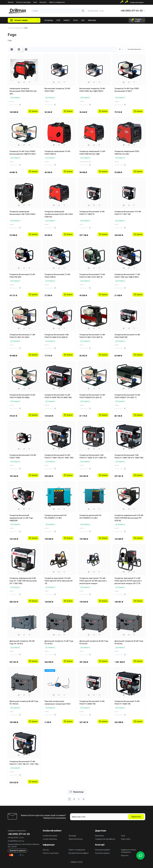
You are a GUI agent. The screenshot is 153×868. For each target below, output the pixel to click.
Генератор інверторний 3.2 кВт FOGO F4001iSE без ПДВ (92, 153)
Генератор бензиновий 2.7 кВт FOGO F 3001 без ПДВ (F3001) (127, 276)
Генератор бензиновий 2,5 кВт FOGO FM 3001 (22, 276)
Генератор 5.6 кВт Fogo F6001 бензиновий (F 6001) (127, 90)
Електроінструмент (103, 850)
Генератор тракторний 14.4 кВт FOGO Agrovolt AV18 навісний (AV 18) (59, 581)
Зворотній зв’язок (76, 839)
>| (83, 799)
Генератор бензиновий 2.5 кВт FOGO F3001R (57, 276)
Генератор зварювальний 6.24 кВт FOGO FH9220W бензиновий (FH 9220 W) (129, 518)
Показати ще (77, 792)
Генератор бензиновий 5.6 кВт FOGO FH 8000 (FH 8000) (22, 396)
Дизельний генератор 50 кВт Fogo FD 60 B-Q (129, 642)
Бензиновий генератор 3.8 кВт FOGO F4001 (57, 90)
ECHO (75, 20)
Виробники (100, 836)
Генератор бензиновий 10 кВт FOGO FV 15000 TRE (127, 703)
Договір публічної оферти (79, 853)
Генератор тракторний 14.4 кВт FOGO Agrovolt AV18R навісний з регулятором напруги (93, 581)
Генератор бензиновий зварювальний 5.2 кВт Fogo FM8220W (21, 518)
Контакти (43, 2)
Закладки (72, 836)
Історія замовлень (50, 839)
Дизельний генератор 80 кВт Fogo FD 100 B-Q (24, 703)
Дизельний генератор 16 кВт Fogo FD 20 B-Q (59, 642)
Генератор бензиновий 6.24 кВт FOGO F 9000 (23, 456)
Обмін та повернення (57, 2)
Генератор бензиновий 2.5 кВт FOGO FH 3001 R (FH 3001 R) (92, 276)
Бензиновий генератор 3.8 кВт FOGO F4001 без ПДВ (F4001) (92, 90)
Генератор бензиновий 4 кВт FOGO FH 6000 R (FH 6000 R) (57, 336)
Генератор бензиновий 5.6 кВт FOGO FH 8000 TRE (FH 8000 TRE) (58, 396)
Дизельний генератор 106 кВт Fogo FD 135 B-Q (22, 642)
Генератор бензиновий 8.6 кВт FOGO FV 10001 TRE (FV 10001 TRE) (59, 456)
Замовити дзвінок (18, 851)
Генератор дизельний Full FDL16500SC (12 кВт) (55, 517)
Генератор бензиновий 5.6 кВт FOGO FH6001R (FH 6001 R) (92, 396)
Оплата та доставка (23, 2)
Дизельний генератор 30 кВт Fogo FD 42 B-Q (94, 642)
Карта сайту (126, 839)
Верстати (125, 855)
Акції (35, 2)
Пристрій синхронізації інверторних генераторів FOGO (57, 703)
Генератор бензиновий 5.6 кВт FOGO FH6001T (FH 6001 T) (127, 396)
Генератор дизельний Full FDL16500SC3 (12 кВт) (90, 517)
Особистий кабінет (137, 2)
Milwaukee (92, 20)
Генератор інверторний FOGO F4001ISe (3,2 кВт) (127, 153)
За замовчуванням (135, 49)
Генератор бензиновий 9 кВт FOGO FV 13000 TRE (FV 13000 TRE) (129, 456)
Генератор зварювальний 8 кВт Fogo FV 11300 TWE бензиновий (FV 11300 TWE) (23, 581)
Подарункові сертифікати (105, 839)
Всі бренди (49, 20)
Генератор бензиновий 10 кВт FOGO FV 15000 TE (92, 213)
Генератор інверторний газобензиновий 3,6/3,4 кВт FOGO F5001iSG (59, 214)
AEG (83, 20)
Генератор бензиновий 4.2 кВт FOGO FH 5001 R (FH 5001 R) (92, 336)
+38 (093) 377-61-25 (132, 11)
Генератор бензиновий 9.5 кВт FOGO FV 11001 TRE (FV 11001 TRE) (24, 763)
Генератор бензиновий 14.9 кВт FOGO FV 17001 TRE (128, 213)
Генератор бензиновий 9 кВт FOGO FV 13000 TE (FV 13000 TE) (93, 456)
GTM (58, 20)
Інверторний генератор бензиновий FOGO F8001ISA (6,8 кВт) (23, 91)
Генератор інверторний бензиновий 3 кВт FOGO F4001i (23, 213)
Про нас (11, 2)
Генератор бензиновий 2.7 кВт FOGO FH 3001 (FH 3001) (22, 336)
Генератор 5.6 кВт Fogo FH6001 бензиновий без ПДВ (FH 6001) (23, 153)
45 (121, 49)
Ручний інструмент (102, 853)
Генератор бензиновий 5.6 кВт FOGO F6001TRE (127, 336)
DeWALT (67, 20)
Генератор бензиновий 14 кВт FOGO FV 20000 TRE (92, 703)
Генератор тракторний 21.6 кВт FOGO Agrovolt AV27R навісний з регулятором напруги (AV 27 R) (128, 581)
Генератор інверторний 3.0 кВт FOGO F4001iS (57, 153)
